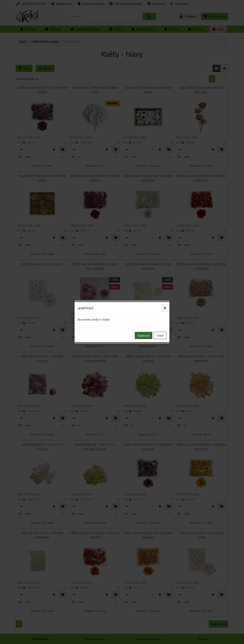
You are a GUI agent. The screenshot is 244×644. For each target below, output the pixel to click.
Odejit (160, 335)
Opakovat (144, 335)
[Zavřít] (165, 308)
